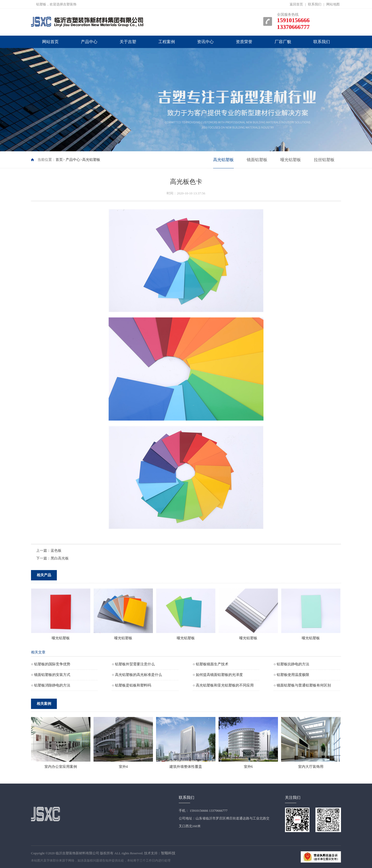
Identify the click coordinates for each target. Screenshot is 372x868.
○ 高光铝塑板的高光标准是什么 (137, 675)
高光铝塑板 (91, 160)
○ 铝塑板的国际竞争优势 (51, 664)
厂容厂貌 (283, 42)
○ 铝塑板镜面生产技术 (211, 664)
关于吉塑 (128, 42)
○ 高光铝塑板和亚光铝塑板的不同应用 (223, 685)
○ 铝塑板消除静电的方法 (51, 685)
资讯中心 (205, 42)
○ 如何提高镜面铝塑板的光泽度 (218, 675)
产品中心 (89, 42)
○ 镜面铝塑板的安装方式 (51, 675)
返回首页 (296, 4)
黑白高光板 (60, 558)
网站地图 (333, 4)
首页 (59, 160)
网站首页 (50, 42)
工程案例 (167, 42)
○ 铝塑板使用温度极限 (291, 675)
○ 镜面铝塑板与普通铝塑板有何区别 (302, 685)
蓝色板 (56, 551)
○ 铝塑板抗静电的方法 (291, 664)
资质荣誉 (244, 42)
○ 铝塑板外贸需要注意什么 (133, 664)
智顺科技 (168, 853)
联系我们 (315, 4)
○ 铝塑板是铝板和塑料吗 (131, 685)
